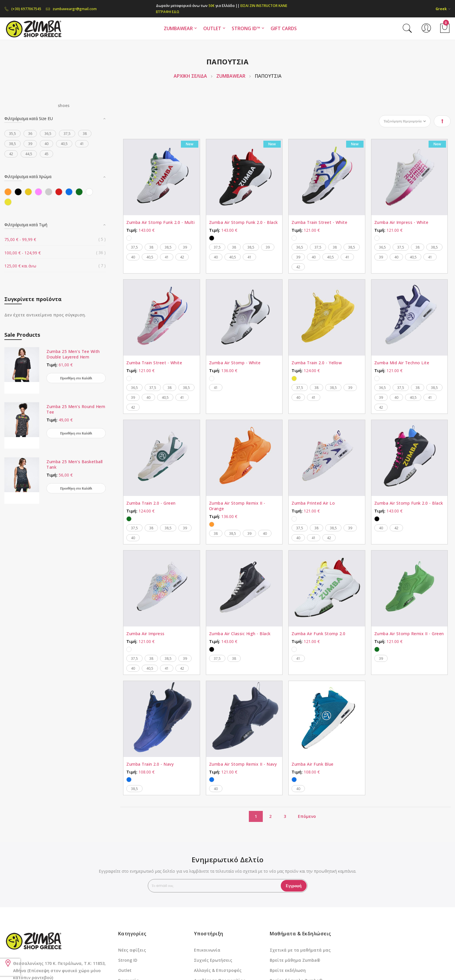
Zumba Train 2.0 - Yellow (317, 363)
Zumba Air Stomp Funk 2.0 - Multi (160, 222)
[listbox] (161, 237)
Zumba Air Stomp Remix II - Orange (237, 506)
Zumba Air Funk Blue (313, 764)
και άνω (20, 266)
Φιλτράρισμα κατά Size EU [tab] (29, 118)
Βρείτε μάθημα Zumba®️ (295, 960)
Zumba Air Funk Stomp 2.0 (318, 634)
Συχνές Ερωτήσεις (213, 960)
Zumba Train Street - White (319, 222)
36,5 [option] (300, 247)
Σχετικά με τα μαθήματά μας (300, 950)
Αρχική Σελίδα (191, 76)
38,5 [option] (168, 247)
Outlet (125, 970)
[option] (129, 238)
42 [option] (182, 257)
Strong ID (128, 960)
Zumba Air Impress (145, 634)
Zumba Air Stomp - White (235, 363)
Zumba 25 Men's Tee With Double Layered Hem (73, 354)
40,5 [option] (150, 257)
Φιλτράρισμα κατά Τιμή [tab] (26, 225)
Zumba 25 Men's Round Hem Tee (76, 409)
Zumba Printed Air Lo (313, 503)
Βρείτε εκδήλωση (288, 970)
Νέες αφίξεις (132, 950)
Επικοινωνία (207, 950)
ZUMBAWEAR (231, 76)
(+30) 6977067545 (23, 9)
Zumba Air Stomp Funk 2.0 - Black (243, 222)
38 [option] (151, 247)
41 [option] (167, 257)
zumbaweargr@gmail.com (71, 9)
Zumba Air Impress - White (401, 222)
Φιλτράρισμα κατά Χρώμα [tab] (28, 176)
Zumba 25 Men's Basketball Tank (75, 464)
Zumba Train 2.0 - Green (151, 503)
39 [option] (185, 247)
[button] (443, 9)
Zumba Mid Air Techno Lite (402, 363)
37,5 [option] (134, 247)
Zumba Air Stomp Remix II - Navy (243, 764)
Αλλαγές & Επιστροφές (218, 970)
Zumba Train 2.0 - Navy (150, 764)
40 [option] (133, 257)
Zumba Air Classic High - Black (240, 634)
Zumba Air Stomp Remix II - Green (409, 634)
